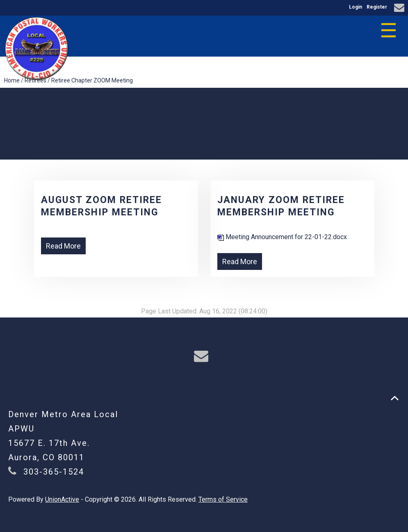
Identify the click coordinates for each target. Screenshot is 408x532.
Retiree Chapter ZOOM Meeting (92, 80)
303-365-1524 (54, 472)
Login (356, 7)
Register (377, 7)
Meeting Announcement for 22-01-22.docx (282, 237)
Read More (63, 246)
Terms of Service (223, 499)
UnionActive (62, 499)
